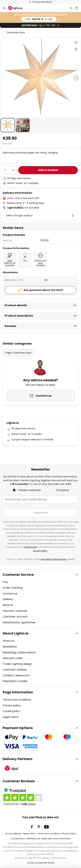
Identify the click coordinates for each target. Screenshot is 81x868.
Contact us (10, 594)
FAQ (5, 582)
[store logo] (17, 8)
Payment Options (18, 728)
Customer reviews (15, 670)
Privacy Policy (69, 834)
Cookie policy (11, 711)
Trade (7, 664)
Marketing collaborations (19, 652)
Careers (8, 675)
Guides (23, 681)
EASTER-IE (39, 19)
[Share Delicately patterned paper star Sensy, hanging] (76, 49)
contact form (30, 547)
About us (8, 641)
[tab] (40, 599)
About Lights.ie (16, 633)
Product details (16, 305)
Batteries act (34, 839)
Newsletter (10, 647)
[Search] (71, 8)
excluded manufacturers (54, 559)
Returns (8, 605)
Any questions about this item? (43, 290)
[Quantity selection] (10, 170)
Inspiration (10, 681)
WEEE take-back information (56, 839)
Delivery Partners (18, 759)
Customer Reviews (19, 781)
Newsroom (23, 675)
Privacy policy (12, 705)
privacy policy (40, 551)
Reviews (10, 326)
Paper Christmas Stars (18, 353)
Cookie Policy (19, 839)
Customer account (15, 617)
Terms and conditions (17, 700)
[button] (8, 125)
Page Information (18, 692)
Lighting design (22, 664)
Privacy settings (13, 834)
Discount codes (13, 658)
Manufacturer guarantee (19, 622)
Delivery (8, 599)
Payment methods (15, 611)
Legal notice (11, 717)
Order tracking (12, 588)
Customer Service (18, 575)
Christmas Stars (16, 33)
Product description (19, 316)
